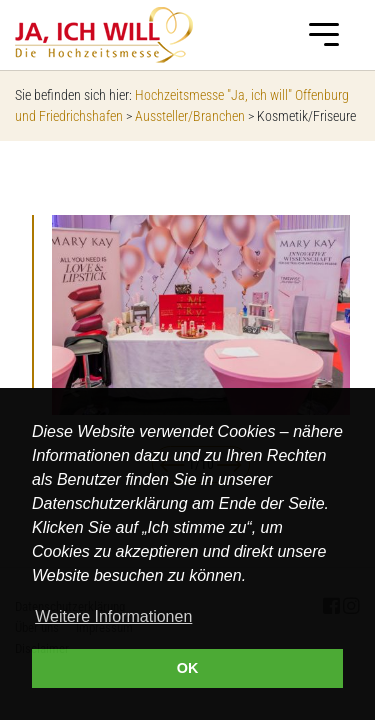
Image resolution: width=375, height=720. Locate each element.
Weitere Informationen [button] (113, 616)
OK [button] (188, 668)
